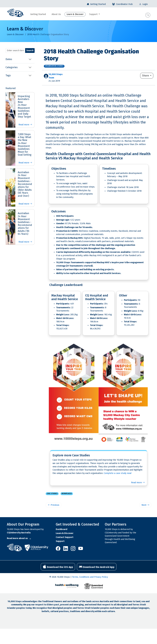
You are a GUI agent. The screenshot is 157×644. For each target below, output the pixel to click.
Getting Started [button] (38, 14)
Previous (54, 505)
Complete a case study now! (118, 473)
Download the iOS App (58, 567)
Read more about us (19, 538)
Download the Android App (97, 567)
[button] (148, 15)
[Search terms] (15, 51)
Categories (12, 67)
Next (145, 505)
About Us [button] (56, 14)
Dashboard (61, 529)
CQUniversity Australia (19, 533)
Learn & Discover (15, 34)
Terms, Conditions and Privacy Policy (90, 577)
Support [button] (94, 14)
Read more (25, 125)
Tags (8, 75)
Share (146, 76)
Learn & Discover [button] (75, 14)
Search (30, 51)
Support (60, 541)
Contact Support (65, 537)
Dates (9, 59)
